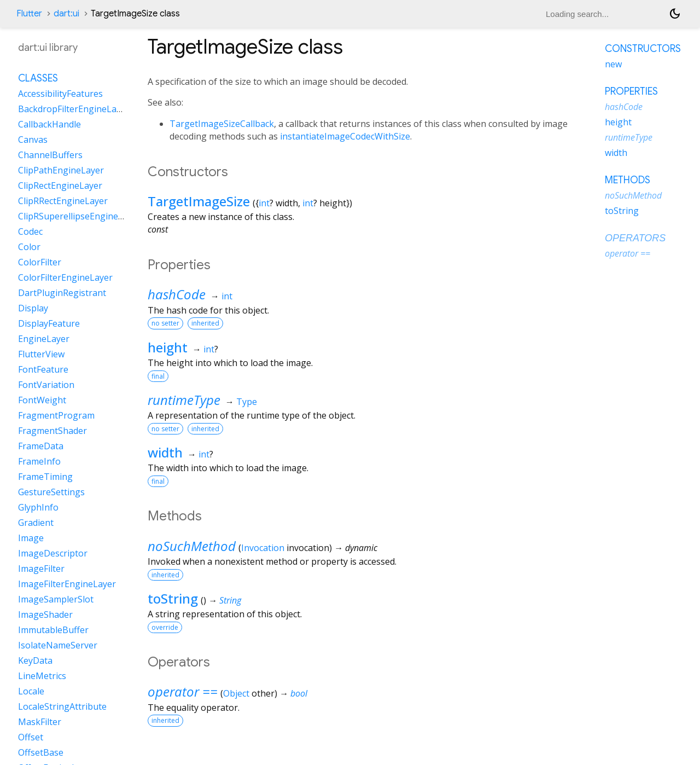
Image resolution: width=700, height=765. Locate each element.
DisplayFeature (49, 323)
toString (173, 598)
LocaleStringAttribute (62, 706)
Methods (628, 180)
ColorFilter (40, 262)
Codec (30, 231)
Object (236, 693)
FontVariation (46, 385)
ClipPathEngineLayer (61, 170)
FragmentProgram (56, 415)
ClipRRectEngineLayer (63, 201)
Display (33, 308)
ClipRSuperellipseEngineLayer (80, 216)
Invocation (263, 548)
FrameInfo (39, 461)
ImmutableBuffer (53, 630)
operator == (183, 691)
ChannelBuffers (50, 155)
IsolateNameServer (58, 645)
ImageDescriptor (53, 553)
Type (247, 402)
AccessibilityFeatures (60, 94)
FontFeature (43, 369)
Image (31, 538)
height (168, 347)
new (613, 64)
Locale (31, 691)
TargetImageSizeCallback (222, 124)
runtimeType (184, 400)
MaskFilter (40, 722)
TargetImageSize (199, 201)
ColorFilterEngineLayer (65, 277)
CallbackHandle (49, 124)
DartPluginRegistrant (62, 293)
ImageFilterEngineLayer (67, 584)
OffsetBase (41, 752)
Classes (38, 78)
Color (29, 247)
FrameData (41, 446)
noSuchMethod (192, 546)
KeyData (35, 660)
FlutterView (41, 354)
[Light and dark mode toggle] (675, 14)
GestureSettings (51, 492)
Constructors (643, 49)
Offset (31, 737)
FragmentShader (52, 431)
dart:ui (66, 14)
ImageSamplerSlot (56, 599)
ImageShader (45, 615)
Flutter (29, 14)
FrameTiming (45, 477)
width (165, 452)
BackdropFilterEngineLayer (74, 109)
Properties (631, 91)
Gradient (36, 523)
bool (299, 693)
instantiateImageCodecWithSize (345, 136)
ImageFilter (41, 569)
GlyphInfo (38, 507)
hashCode (177, 294)
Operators (635, 238)
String (230, 600)
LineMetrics (42, 676)
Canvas (33, 140)
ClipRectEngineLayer (60, 186)
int (264, 203)
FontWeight (42, 400)
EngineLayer (44, 339)
